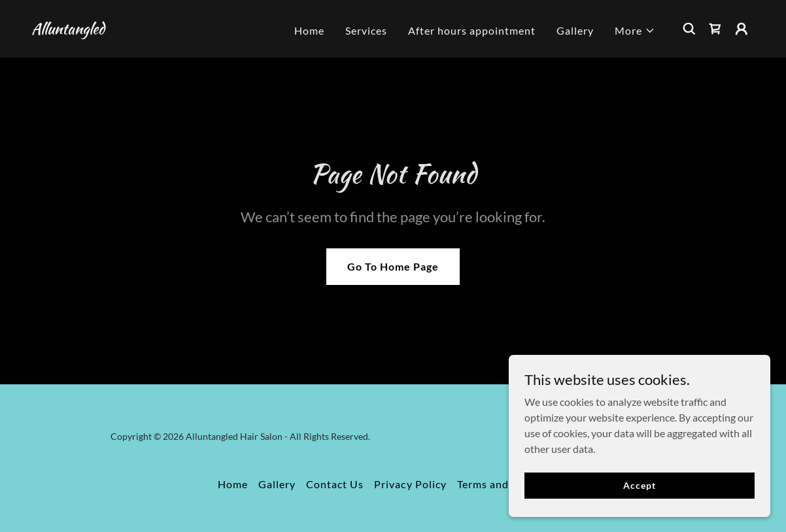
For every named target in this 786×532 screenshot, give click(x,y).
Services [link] (366, 30)
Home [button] (233, 484)
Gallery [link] (575, 30)
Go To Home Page (393, 266)
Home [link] (309, 30)
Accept (639, 485)
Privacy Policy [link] (410, 484)
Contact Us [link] (335, 484)
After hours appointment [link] (472, 30)
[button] (635, 31)
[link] (68, 30)
